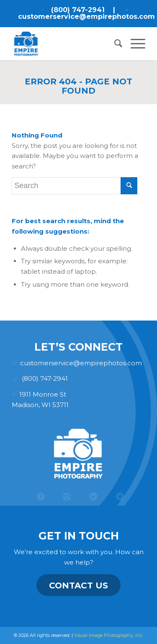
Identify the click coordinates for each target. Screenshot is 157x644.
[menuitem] (114, 43)
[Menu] (134, 43)
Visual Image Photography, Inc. (109, 635)
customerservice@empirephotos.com (86, 17)
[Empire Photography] (65, 43)
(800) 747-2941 (78, 10)
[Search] (114, 43)
